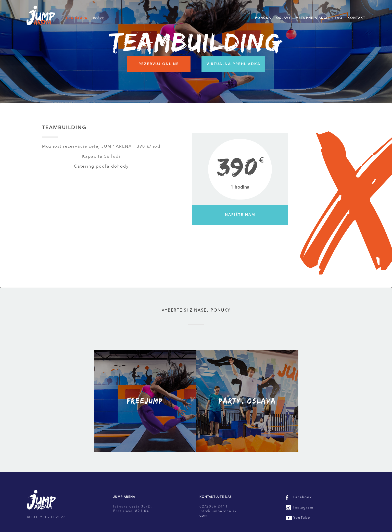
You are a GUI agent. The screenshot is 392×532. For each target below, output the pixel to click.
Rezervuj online (159, 64)
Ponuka (263, 18)
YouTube (302, 518)
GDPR (203, 516)
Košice (99, 19)
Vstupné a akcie (313, 18)
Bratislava (77, 18)
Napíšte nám (240, 215)
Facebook (303, 497)
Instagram (303, 508)
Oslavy (284, 18)
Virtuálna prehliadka (233, 64)
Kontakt (357, 18)
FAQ (339, 18)
